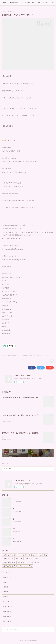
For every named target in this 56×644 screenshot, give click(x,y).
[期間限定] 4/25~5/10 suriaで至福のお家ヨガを (27, 519)
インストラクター (43, 3)
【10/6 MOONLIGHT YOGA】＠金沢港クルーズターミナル (23, 398)
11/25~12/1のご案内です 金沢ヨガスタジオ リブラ (21, 415)
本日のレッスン (25, 567)
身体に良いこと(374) (13, 355)
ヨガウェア (8, 559)
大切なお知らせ (10, 555)
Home (4, 3)
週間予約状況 (9, 567)
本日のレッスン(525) (44, 355)
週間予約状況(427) (34, 355)
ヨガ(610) (5, 355)
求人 (19, 559)
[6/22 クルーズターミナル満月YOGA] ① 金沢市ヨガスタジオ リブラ (27, 433)
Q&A (21, 563)
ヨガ (43, 555)
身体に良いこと (32, 559)
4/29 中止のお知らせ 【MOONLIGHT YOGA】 (27, 500)
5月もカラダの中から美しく (22, 509)
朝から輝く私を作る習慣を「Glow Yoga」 (26, 529)
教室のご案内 (14, 3)
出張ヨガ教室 (9, 563)
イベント (23, 555)
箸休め (34, 555)
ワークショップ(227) (24, 355)
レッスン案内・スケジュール (29, 3)
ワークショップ (33, 563)
